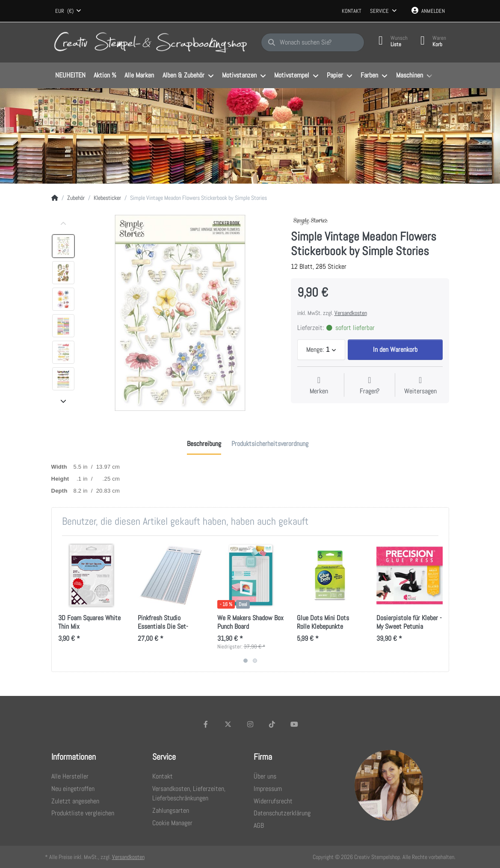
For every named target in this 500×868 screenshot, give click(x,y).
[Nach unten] (63, 401)
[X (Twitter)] (228, 724)
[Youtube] (294, 724)
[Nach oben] (63, 224)
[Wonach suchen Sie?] (313, 42)
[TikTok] (272, 724)
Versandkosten (351, 313)
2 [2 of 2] (255, 660)
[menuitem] (71, 76)
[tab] (204, 444)
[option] (63, 246)
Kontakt (352, 11)
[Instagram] (250, 724)
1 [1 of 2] (246, 660)
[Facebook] (206, 724)
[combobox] (68, 11)
